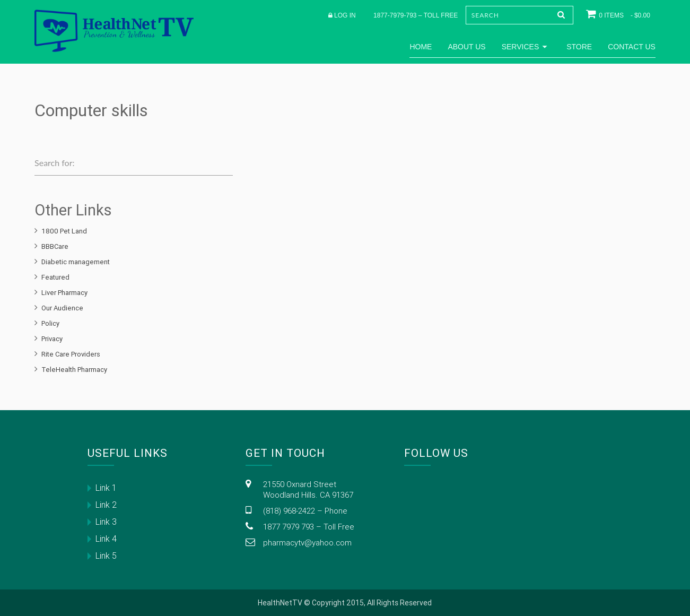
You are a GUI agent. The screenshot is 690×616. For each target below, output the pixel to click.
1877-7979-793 (395, 15)
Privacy (52, 339)
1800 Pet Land (64, 231)
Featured (55, 277)
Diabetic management (76, 262)
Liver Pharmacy (64, 293)
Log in (345, 15)
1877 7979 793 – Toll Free (309, 527)
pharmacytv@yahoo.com (307, 543)
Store (579, 47)
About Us (466, 47)
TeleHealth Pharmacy (74, 370)
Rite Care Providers (71, 354)
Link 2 (106, 505)
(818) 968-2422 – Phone (305, 511)
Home (421, 47)
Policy (50, 323)
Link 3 (106, 522)
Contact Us (632, 47)
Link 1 (106, 488)
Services (526, 47)
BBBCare (55, 246)
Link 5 (106, 556)
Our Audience (62, 308)
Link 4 (106, 539)
